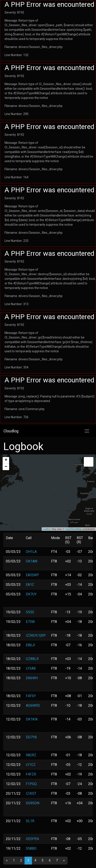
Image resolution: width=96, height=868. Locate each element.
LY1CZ (31, 765)
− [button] (6, 467)
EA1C (30, 585)
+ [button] (6, 460)
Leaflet (46, 529)
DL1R (30, 821)
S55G (30, 612)
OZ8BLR (32, 659)
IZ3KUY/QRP (36, 635)
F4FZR (31, 774)
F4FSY (31, 696)
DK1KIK (32, 719)
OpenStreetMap (73, 529)
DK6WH (32, 678)
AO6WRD (33, 706)
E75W (30, 622)
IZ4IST (31, 793)
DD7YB (31, 737)
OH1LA (31, 552)
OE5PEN (32, 839)
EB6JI (30, 645)
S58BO (31, 848)
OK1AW (32, 561)
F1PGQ (31, 784)
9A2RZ (31, 755)
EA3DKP (32, 575)
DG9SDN (33, 803)
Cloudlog (11, 431)
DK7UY (31, 594)
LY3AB (31, 668)
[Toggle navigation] (87, 431)
